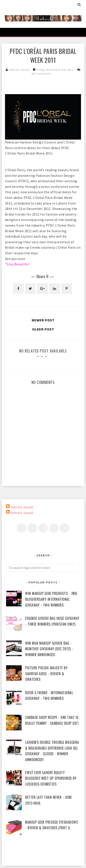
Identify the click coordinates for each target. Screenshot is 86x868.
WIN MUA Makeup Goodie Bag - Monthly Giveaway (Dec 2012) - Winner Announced (49, 649)
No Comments (41, 74)
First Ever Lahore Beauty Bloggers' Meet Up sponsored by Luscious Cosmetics (51, 778)
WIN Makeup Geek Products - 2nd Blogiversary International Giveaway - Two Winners (51, 599)
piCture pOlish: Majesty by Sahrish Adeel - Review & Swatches (46, 674)
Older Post (43, 329)
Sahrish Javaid (22, 507)
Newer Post (43, 320)
